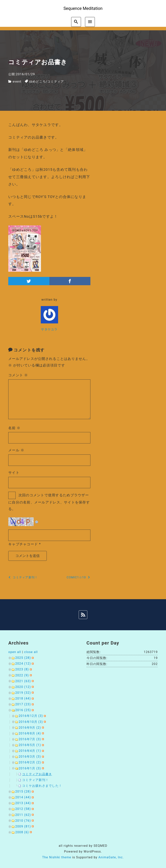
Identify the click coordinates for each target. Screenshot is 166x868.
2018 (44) (23, 698)
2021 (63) (23, 681)
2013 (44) (23, 803)
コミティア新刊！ (35, 780)
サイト (14, 472)
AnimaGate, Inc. (111, 857)
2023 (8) (22, 669)
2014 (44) (23, 797)
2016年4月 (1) (30, 751)
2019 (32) (23, 693)
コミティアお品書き (37, 774)
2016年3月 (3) (30, 757)
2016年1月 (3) (30, 768)
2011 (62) (23, 815)
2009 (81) (23, 826)
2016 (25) (23, 710)
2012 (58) (23, 809)
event (17, 82)
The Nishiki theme (57, 857)
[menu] (90, 22)
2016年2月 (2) (30, 762)
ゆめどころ (38, 82)
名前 (14, 428)
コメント (18, 375)
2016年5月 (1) (30, 745)
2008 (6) (22, 832)
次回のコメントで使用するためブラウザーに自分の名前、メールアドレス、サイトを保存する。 (49, 502)
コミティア (56, 82)
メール (16, 450)
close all (31, 652)
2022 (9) (22, 675)
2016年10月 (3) (31, 722)
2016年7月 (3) (30, 739)
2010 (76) (23, 821)
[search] (76, 22)
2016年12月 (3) (31, 716)
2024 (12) (23, 664)
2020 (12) (23, 687)
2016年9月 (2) (30, 728)
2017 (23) (23, 704)
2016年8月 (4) (30, 733)
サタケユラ (49, 329)
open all (15, 652)
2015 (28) (23, 791)
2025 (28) (23, 658)
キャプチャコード (23, 544)
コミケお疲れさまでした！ (42, 786)
